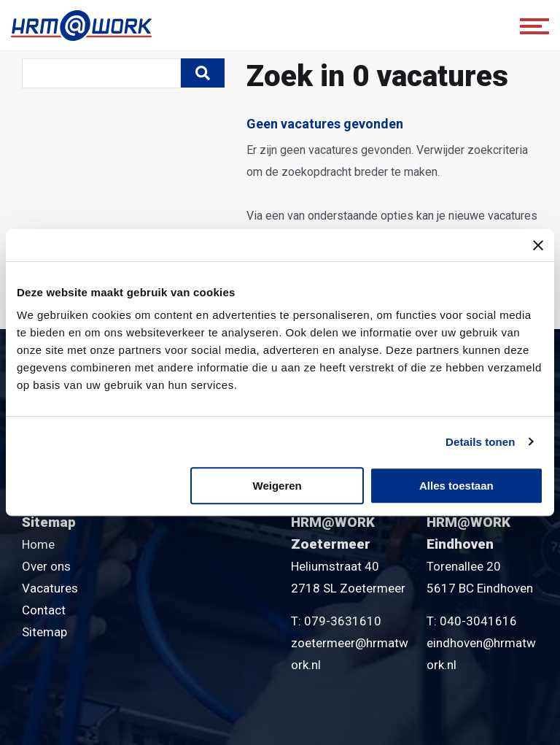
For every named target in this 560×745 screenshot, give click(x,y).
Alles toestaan (456, 486)
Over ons (46, 566)
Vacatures (50, 588)
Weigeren (277, 486)
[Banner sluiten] (538, 245)
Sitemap (44, 632)
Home (38, 544)
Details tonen (480, 442)
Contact (44, 610)
